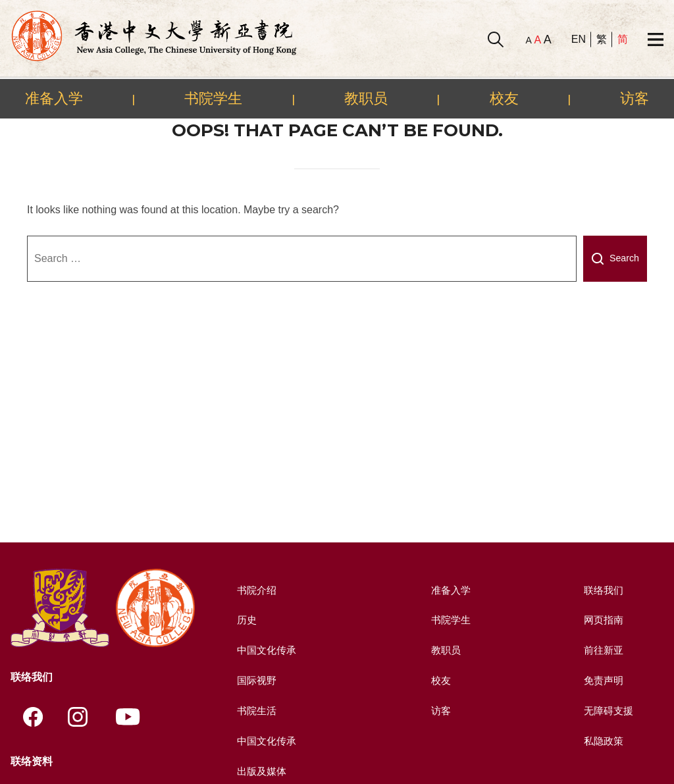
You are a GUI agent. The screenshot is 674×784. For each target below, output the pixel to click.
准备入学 (54, 98)
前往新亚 (602, 650)
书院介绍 (255, 590)
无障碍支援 (608, 710)
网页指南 (602, 620)
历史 (245, 620)
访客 (635, 98)
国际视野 (255, 680)
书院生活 (255, 710)
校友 (504, 98)
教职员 (366, 98)
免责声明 (602, 680)
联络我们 (602, 590)
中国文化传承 (266, 650)
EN (579, 39)
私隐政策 (602, 740)
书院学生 (213, 98)
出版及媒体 (261, 770)
